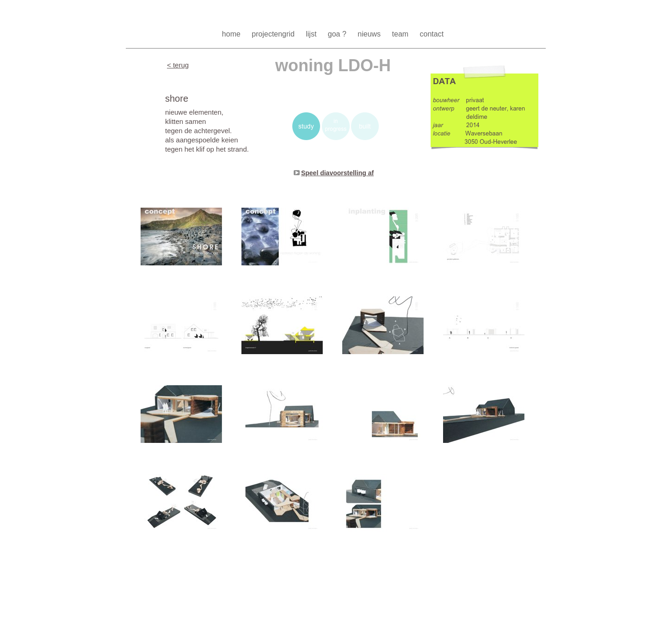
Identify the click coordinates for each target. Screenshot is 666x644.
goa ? (338, 34)
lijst (312, 34)
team (401, 34)
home (232, 34)
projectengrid (274, 34)
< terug (178, 65)
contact (432, 34)
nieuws (370, 34)
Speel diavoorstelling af (337, 173)
